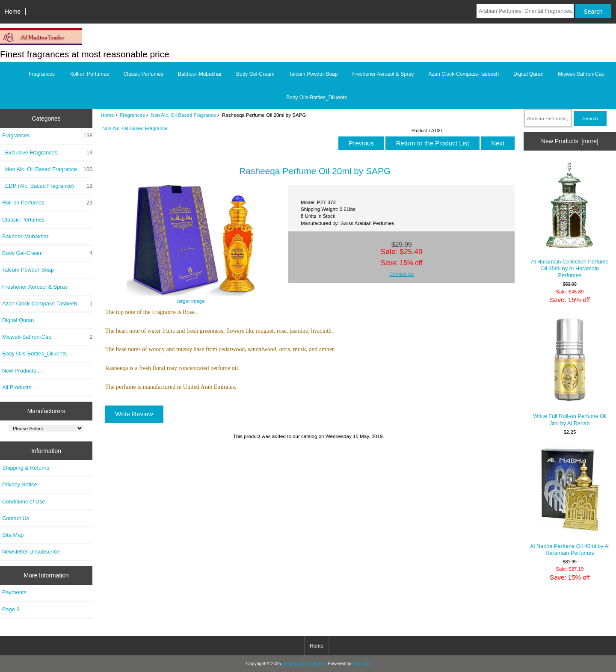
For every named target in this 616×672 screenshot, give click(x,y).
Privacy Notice (19, 484)
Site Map (13, 535)
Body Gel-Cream (255, 74)
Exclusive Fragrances (47, 153)
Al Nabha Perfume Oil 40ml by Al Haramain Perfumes (570, 502)
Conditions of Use (24, 502)
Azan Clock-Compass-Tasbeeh (464, 74)
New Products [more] (570, 141)
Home (13, 12)
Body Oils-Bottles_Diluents (317, 98)
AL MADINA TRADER (304, 664)
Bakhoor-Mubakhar (200, 74)
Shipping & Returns (26, 468)
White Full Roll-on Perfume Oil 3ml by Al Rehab (570, 372)
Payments (14, 592)
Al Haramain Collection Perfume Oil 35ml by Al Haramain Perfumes (570, 220)
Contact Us (16, 518)
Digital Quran (528, 74)
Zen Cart (361, 664)
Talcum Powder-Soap (313, 74)
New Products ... (22, 371)
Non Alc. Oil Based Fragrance (184, 115)
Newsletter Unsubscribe (31, 552)
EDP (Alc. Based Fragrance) (47, 186)
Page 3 (11, 609)
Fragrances (132, 115)
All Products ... (20, 387)
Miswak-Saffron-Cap (581, 74)
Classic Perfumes (144, 74)
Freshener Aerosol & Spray (383, 74)
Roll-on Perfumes (89, 74)
